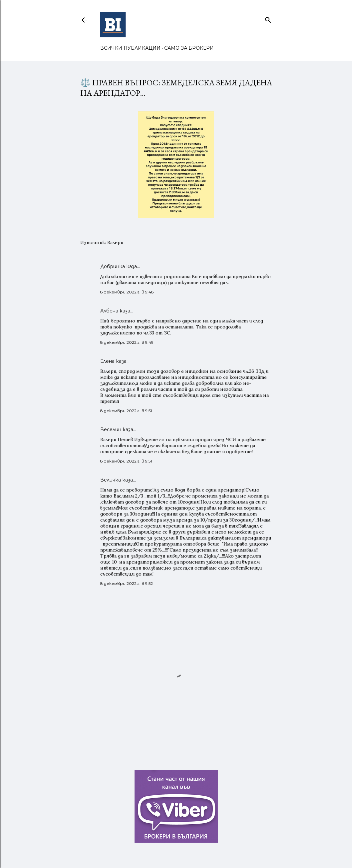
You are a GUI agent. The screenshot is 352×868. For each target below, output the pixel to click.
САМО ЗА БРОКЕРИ (189, 48)
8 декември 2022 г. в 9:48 (127, 292)
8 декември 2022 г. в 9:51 (126, 411)
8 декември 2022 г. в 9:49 (127, 342)
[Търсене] (268, 19)
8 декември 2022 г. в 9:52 (127, 583)
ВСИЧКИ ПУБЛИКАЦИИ (130, 48)
